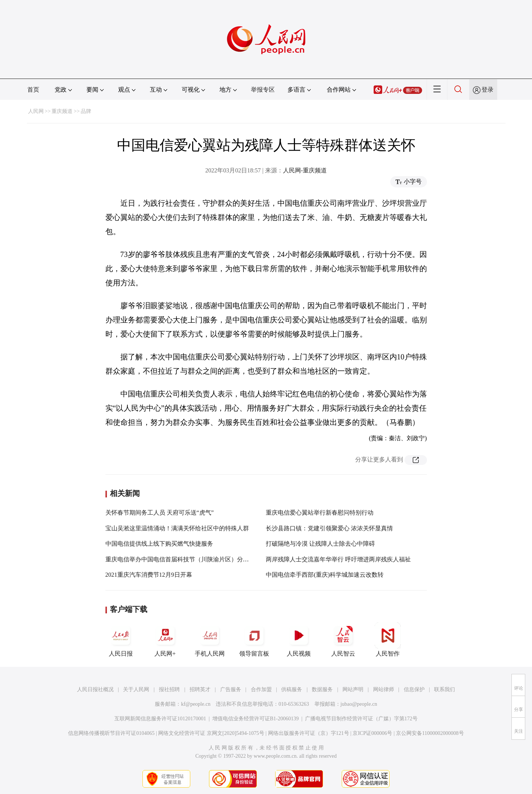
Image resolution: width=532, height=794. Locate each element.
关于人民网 (136, 689)
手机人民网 (210, 640)
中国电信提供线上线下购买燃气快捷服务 (159, 544)
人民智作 (388, 640)
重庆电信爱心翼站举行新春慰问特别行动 (320, 513)
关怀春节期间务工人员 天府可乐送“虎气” (160, 513)
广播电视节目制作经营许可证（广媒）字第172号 (361, 719)
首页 (33, 90)
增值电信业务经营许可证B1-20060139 (256, 719)
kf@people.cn (196, 704)
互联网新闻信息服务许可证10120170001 (160, 719)
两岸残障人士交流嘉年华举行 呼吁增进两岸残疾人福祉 (338, 559)
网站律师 (384, 689)
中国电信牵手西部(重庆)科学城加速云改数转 (325, 575)
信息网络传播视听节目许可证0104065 (111, 733)
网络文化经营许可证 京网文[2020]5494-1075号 (211, 733)
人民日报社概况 (95, 689)
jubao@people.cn (359, 704)
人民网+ (165, 640)
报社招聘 (169, 689)
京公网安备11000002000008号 (430, 733)
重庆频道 (62, 111)
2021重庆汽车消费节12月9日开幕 (149, 575)
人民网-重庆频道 (305, 170)
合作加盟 (261, 689)
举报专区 (263, 90)
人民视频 (299, 640)
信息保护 (414, 689)
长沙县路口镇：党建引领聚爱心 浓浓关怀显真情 (329, 528)
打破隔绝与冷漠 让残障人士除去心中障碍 (320, 544)
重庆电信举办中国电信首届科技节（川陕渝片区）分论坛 (180, 559)
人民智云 (343, 640)
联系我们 (445, 689)
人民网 (36, 111)
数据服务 (322, 689)
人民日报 (121, 640)
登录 (488, 90)
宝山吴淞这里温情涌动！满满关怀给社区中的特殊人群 (177, 528)
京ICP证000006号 (372, 733)
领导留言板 (254, 640)
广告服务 (231, 689)
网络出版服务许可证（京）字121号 (309, 733)
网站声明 (353, 689)
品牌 (86, 111)
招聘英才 (200, 689)
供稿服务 (292, 689)
